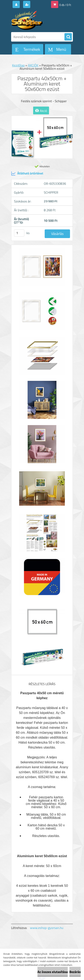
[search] (68, 37)
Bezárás (75, 972)
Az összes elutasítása (53, 972)
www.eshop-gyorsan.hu (47, 928)
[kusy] (19, 233)
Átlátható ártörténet (27, 173)
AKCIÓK (33, 65)
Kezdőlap (18, 65)
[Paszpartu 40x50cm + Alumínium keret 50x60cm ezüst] (42, 269)
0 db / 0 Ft (65, 5)
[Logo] (39, 20)
